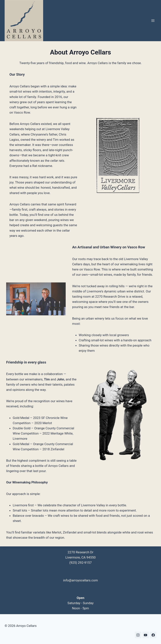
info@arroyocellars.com (80, 580)
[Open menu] (153, 21)
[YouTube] (146, 635)
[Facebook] (153, 635)
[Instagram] (138, 635)
